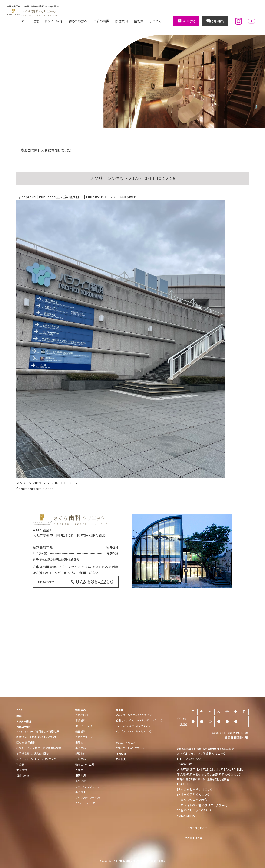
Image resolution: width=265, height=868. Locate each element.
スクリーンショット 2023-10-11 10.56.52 (47, 483)
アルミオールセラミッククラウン (134, 715)
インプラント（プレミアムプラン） (134, 731)
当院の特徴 (101, 21)
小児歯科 (81, 748)
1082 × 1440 (115, 197)
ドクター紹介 (54, 21)
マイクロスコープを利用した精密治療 (38, 731)
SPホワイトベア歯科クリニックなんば (202, 805)
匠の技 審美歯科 (26, 742)
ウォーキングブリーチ (88, 787)
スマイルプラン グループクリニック (36, 759)
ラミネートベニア (85, 803)
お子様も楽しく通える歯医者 (33, 753)
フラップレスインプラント (130, 748)
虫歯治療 (81, 781)
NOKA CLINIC (186, 815)
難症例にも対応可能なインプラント (37, 737)
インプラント (82, 715)
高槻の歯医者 (184, 749)
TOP (24, 21)
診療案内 (122, 21)
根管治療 (81, 775)
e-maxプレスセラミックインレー (134, 726)
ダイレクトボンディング (88, 797)
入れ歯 (79, 770)
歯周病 (79, 742)
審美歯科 (81, 720)
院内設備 (121, 754)
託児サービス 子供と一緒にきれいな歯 (39, 748)
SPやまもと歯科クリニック (195, 789)
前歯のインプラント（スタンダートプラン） (139, 720)
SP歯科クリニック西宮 (192, 800)
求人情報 (22, 770)
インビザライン (84, 737)
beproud (29, 197)
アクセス (156, 21)
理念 (36, 21)
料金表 (20, 764)
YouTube (194, 838)
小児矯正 (81, 792)
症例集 (139, 21)
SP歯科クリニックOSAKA (194, 810)
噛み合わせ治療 (85, 764)
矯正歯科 (81, 731)
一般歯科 (81, 759)
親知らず (80, 753)
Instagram (196, 828)
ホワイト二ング (84, 726)
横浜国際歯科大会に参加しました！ (44, 150)
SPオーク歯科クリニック (193, 794)
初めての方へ (78, 21)
